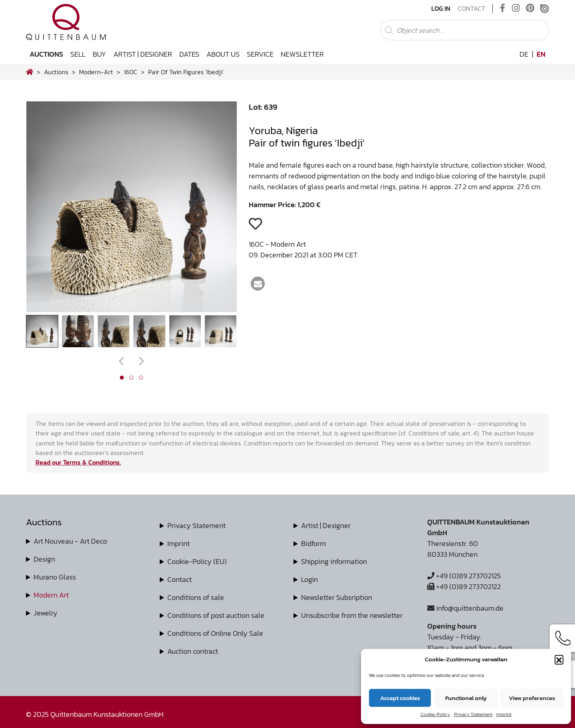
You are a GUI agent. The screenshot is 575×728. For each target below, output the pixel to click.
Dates (189, 54)
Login (309, 579)
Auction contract (193, 651)
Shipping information (334, 561)
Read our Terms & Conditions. (78, 462)
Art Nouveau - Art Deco (70, 541)
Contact (471, 8)
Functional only (466, 698)
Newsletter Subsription (337, 597)
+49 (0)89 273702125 (464, 576)
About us (223, 54)
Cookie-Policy (435, 714)
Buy (99, 54)
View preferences (532, 698)
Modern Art (51, 595)
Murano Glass (55, 577)
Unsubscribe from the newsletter (352, 615)
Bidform (313, 543)
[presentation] (121, 361)
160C (131, 72)
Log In (441, 8)
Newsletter (302, 54)
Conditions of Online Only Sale (215, 633)
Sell (78, 54)
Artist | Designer (143, 54)
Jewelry (46, 613)
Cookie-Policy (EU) (197, 561)
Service (260, 54)
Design (44, 559)
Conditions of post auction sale (216, 615)
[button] (559, 659)
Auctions (46, 54)
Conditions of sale (196, 597)
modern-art (96, 72)
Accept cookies (400, 698)
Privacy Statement (473, 714)
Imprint (504, 714)
